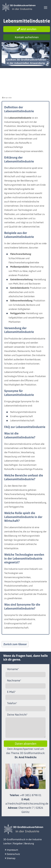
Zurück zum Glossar (15, 644)
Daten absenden (26, 744)
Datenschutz (12, 854)
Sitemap (10, 858)
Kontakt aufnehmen (27, 37)
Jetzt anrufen (27, 29)
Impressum (11, 850)
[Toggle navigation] (46, 8)
